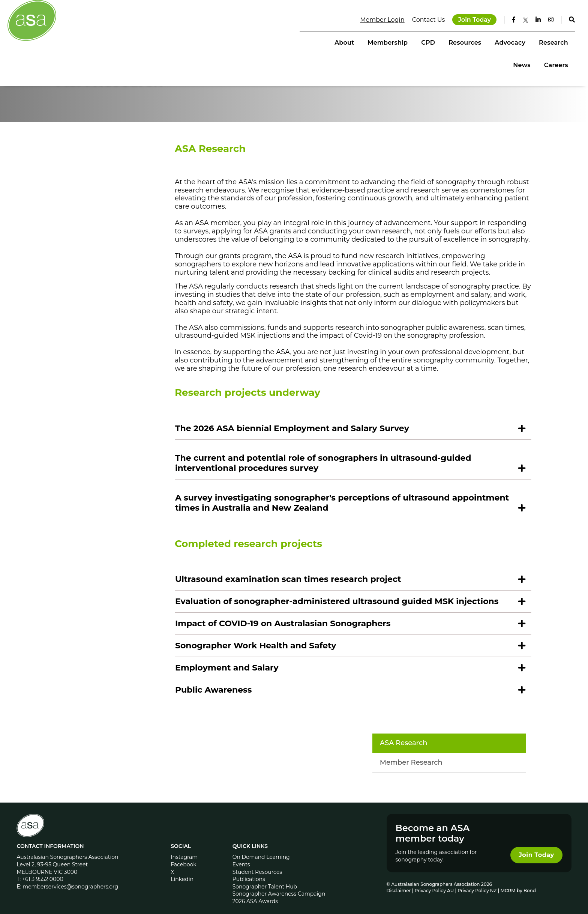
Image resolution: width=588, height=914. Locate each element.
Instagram (185, 848)
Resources (391, 41)
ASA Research (93, 183)
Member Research (101, 203)
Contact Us (424, 19)
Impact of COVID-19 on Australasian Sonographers (300, 667)
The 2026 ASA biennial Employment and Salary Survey (309, 472)
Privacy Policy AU (434, 882)
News (517, 41)
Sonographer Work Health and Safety (273, 689)
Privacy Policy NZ (477, 882)
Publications (249, 870)
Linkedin (183, 870)
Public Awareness (231, 733)
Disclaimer (398, 882)
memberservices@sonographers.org (72, 878)
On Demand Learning (261, 848)
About (271, 41)
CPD (355, 41)
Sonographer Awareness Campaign (279, 885)
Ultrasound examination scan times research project (305, 623)
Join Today (469, 19)
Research (480, 41)
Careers (551, 41)
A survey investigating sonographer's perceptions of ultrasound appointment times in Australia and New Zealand (330, 546)
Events (241, 856)
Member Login (377, 19)
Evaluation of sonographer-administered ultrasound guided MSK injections (354, 645)
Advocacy (437, 41)
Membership (314, 41)
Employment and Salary (244, 711)
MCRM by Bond (517, 882)
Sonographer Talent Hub (265, 878)
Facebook (184, 856)
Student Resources (257, 863)
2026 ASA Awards (255, 893)
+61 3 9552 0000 (44, 870)
